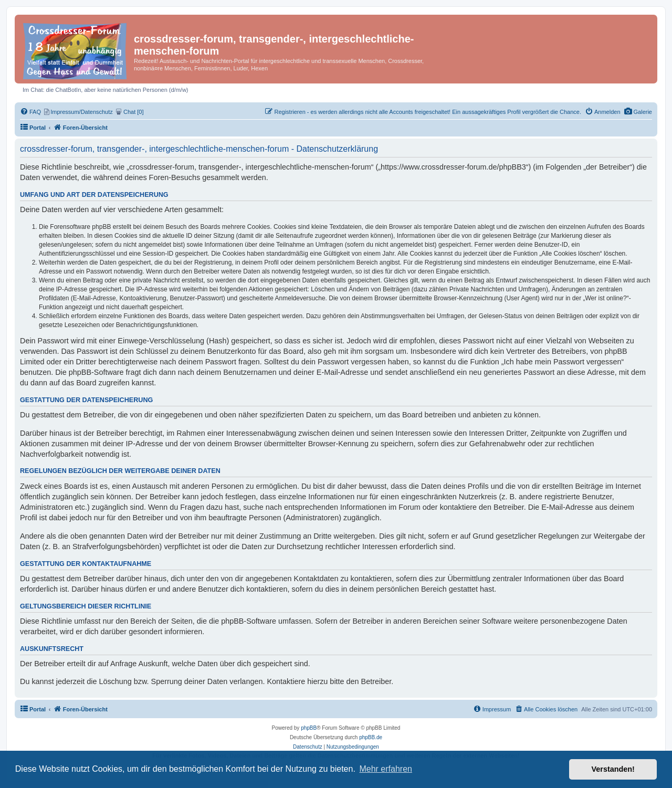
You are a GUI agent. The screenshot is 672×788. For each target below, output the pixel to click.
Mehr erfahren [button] (386, 769)
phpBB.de (371, 737)
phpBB (309, 728)
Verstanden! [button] (613, 769)
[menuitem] (638, 112)
